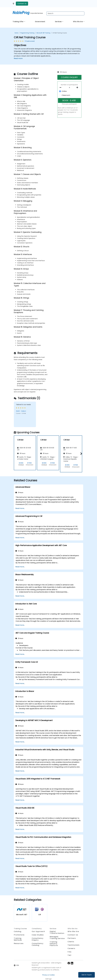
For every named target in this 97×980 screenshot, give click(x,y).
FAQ (70, 952)
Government (40, 22)
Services (58, 22)
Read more (18, 58)
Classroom (66, 95)
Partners (72, 938)
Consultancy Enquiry (38, 939)
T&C (70, 955)
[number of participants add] (78, 87)
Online (64, 91)
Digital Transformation (57, 932)
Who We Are (78, 22)
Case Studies (38, 935)
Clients (71, 942)
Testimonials (73, 945)
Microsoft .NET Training (43, 33)
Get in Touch (87, 975)
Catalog (18, 931)
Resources (19, 943)
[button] (81, 454)
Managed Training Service (57, 938)
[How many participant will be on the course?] (69, 88)
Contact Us (22, 4)
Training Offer (18, 22)
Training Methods (18, 939)
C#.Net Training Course (60, 33)
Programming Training (27, 33)
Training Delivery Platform (54, 944)
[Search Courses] (65, 13)
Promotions (19, 935)
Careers (71, 948)
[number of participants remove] (61, 87)
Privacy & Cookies (48, 975)
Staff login (49, 979)
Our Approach (38, 931)
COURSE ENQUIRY (69, 77)
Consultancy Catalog (38, 944)
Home (16, 33)
